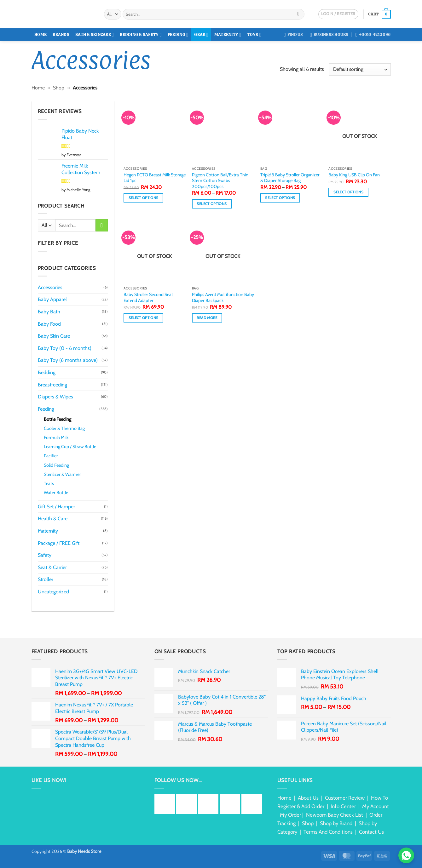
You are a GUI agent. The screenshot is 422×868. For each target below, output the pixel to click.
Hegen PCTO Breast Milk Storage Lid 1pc (155, 178)
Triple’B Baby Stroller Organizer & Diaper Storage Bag (290, 178)
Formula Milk (56, 437)
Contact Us (371, 832)
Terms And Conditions (328, 832)
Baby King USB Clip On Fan (354, 175)
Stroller (46, 579)
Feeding (178, 35)
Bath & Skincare (95, 35)
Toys (254, 35)
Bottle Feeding (58, 419)
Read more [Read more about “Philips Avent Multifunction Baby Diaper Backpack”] (207, 318)
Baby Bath (49, 312)
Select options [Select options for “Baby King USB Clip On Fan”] (348, 192)
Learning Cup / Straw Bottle (70, 447)
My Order (290, 815)
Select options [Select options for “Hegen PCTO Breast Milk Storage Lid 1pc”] (144, 198)
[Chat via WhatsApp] (406, 855)
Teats (49, 483)
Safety (45, 555)
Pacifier (51, 456)
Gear (201, 35)
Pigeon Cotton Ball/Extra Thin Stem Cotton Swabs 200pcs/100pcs (220, 181)
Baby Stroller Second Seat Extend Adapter (148, 297)
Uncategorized (53, 592)
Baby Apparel (52, 299)
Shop (59, 88)
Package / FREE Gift (59, 543)
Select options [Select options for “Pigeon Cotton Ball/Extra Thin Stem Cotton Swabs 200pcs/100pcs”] (212, 204)
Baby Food (49, 324)
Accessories (50, 287)
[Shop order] (360, 69)
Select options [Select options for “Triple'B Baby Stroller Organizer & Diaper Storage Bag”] (280, 198)
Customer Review (345, 798)
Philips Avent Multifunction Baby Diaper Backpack (223, 297)
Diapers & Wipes (55, 397)
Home (40, 34)
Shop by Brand (336, 823)
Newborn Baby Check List (335, 815)
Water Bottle (56, 493)
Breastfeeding (52, 385)
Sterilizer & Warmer (62, 474)
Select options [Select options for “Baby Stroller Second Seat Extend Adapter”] (144, 318)
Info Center (343, 806)
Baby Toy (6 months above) (68, 360)
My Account (376, 806)
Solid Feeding (56, 465)
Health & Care (53, 519)
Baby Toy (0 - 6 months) (65, 348)
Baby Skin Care (54, 336)
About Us (308, 798)
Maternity (228, 35)
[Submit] (298, 14)
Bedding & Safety (141, 35)
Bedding (47, 372)
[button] (379, 14)
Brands (61, 34)
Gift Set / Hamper (56, 507)
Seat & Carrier (52, 567)
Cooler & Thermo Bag (64, 428)
